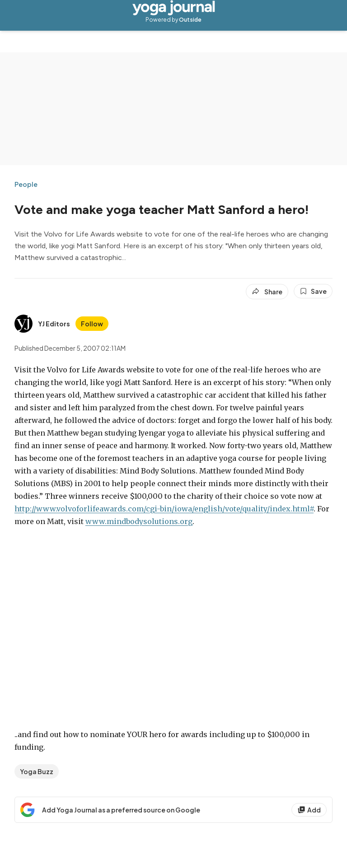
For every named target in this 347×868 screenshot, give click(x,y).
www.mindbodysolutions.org (139, 521)
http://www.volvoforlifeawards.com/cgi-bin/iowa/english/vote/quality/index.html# (164, 509)
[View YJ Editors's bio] (42, 324)
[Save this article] (313, 291)
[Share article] (267, 292)
